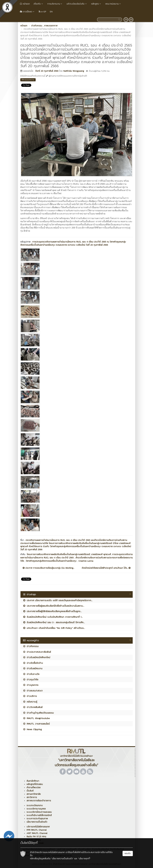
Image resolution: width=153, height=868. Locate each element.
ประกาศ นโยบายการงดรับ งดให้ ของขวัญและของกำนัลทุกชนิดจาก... (58, 600)
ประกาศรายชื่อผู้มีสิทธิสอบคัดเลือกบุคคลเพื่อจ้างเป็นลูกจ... (52, 611)
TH (126, 20)
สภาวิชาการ (32, 797)
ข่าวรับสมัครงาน (33, 668)
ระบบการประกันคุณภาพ (37, 819)
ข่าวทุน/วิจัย (31, 679)
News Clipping (32, 729)
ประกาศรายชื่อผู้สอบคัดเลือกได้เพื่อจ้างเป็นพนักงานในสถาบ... (54, 606)
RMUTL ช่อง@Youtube (36, 718)
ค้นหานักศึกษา (33, 781)
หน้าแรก (25, 4)
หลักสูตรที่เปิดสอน (35, 784)
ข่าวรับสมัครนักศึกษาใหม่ (36, 657)
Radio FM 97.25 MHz (36, 837)
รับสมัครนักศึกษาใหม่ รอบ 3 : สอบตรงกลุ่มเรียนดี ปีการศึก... (54, 622)
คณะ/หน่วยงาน (113, 4)
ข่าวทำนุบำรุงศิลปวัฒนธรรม (38, 713)
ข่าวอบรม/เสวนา (33, 691)
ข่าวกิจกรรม (31, 646)
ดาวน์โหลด (27, 12)
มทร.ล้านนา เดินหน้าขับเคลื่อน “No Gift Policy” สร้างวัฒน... (54, 628)
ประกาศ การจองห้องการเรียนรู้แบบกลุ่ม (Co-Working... (48, 568)
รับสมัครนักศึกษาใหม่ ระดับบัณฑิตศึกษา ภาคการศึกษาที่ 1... (53, 617)
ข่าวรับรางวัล (31, 674)
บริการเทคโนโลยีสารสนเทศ (38, 827)
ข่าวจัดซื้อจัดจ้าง (33, 663)
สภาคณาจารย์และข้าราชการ (39, 801)
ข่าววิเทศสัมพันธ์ (33, 707)
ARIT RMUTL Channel (37, 833)
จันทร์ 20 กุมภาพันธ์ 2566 (47, 71)
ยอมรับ (128, 853)
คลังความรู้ (30, 702)
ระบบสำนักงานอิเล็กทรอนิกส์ (39, 815)
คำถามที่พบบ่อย (34, 788)
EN (51, 12)
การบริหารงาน (55, 4)
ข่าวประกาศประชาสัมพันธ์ (37, 652)
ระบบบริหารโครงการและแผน (39, 812)
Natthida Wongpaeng (74, 71)
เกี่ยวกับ (39, 4)
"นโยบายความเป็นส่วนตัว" (62, 859)
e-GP (42, 12)
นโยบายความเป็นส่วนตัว (37, 822)
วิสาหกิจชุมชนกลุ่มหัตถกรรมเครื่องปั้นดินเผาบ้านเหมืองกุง (51, 561)
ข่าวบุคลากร (31, 685)
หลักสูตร (96, 4)
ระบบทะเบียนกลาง (35, 805)
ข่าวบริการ (30, 696)
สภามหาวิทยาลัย (34, 794)
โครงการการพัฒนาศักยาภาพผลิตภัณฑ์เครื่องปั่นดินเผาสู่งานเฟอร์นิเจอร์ (58, 554)
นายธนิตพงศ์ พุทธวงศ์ (101, 554)
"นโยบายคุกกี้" (84, 859)
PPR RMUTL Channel (37, 830)
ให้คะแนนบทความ (28, 80)
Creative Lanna (86, 561)
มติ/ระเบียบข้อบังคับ (77, 4)
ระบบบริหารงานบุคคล (36, 809)
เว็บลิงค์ (30, 791)
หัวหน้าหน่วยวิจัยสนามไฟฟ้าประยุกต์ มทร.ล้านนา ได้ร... (106, 568)
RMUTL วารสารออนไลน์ (36, 724)
